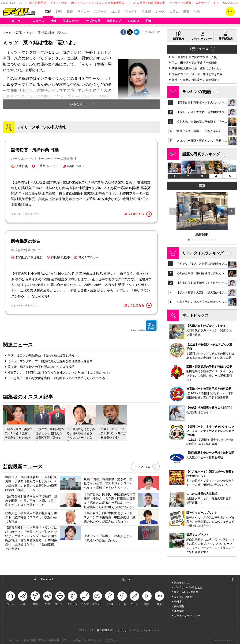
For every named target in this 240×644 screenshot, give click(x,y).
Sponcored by (144, 326)
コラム (174, 12)
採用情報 (179, 606)
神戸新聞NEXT (105, 630)
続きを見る (78, 104)
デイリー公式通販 (180, 3)
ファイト (131, 12)
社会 (197, 12)
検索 (230, 12)
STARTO (133, 21)
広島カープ (202, 3)
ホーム (7, 33)
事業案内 (179, 611)
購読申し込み (182, 583)
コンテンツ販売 (183, 597)
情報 (53, 21)
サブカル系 (93, 21)
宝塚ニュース (71, 21)
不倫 (148, 21)
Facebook (47, 579)
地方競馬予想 (38, 3)
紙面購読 (179, 39)
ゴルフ (116, 12)
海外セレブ (114, 21)
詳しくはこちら (138, 214)
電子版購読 (225, 39)
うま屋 (146, 12)
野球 (59, 12)
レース (160, 12)
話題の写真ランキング (201, 154)
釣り (216, 3)
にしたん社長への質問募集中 (147, 3)
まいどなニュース (127, 630)
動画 (186, 12)
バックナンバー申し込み (188, 587)
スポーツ (100, 12)
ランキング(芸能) (197, 92)
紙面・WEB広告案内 (186, 592)
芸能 (48, 12)
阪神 (70, 12)
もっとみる (142, 467)
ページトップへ (232, 579)
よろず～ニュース (150, 630)
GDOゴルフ (231, 3)
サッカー (83, 12)
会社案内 (179, 602)
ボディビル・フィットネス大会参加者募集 (98, 3)
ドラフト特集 (59, 3)
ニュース (38, 21)
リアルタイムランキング (203, 253)
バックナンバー (202, 39)
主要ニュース (199, 49)
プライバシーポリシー (187, 616)
